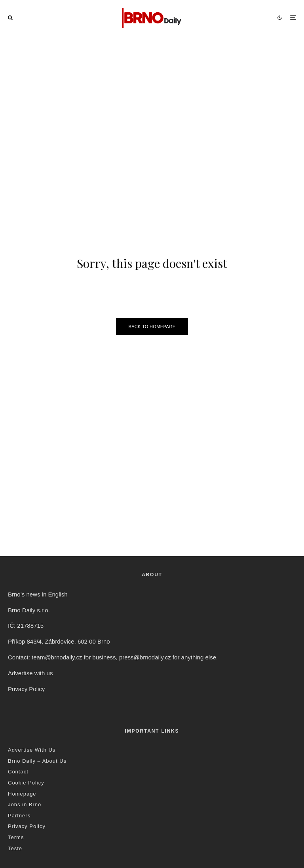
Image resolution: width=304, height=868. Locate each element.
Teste (15, 848)
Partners (19, 816)
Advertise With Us (32, 750)
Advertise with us (30, 673)
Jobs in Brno (25, 804)
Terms (16, 837)
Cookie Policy (26, 783)
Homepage (22, 794)
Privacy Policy (26, 689)
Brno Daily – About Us (37, 761)
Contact (18, 772)
